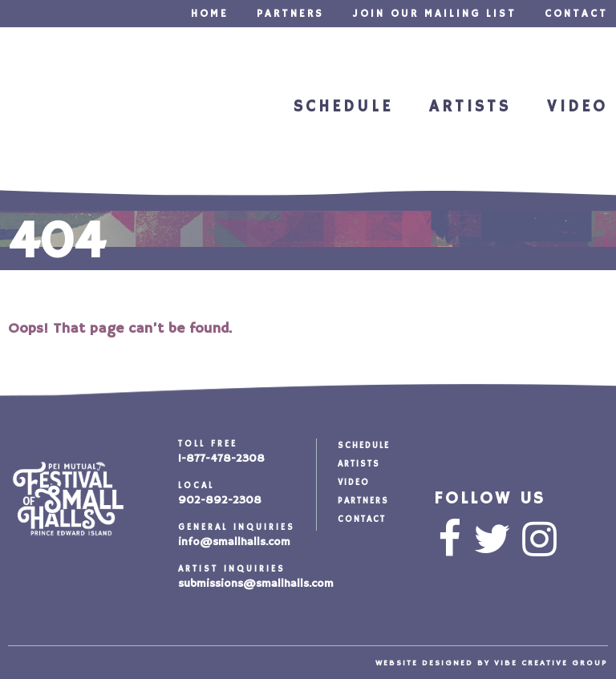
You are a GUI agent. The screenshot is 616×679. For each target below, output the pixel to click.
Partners (290, 14)
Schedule (336, 107)
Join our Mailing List (434, 14)
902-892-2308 (220, 500)
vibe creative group (551, 663)
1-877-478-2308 (221, 459)
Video (576, 107)
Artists (466, 107)
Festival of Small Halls (75, 110)
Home (210, 14)
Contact (576, 14)
